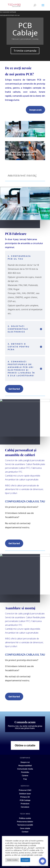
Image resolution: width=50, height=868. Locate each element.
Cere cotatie (25, 828)
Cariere (25, 776)
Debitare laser (25, 794)
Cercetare (25, 807)
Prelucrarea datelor (25, 822)
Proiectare (25, 804)
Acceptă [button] (25, 860)
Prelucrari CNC (25, 790)
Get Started (14, 389)
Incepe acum (35, 110)
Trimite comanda (25, 51)
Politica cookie (25, 818)
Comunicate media (25, 769)
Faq (25, 779)
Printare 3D (25, 797)
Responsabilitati (25, 766)
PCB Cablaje (25, 29)
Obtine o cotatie (25, 745)
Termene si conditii (25, 825)
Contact (25, 832)
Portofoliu (25, 772)
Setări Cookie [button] (12, 860)
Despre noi (25, 762)
